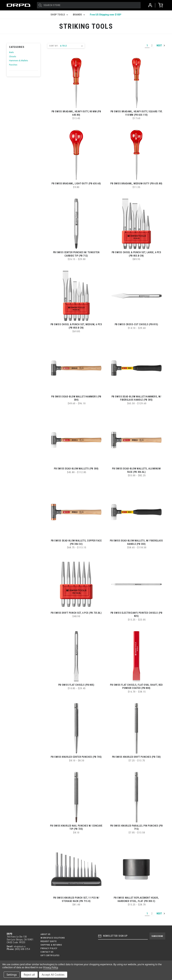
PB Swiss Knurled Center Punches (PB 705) (76, 757)
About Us (45, 934)
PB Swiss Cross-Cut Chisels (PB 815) (136, 324)
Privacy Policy (49, 948)
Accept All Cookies (53, 975)
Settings (12, 975)
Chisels (13, 56)
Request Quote (48, 941)
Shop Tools (59, 15)
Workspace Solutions (53, 938)
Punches (13, 65)
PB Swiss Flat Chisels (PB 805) (76, 685)
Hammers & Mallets (19, 61)
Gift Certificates (50, 955)
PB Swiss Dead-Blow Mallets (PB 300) (76, 469)
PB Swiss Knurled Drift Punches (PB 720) (136, 757)
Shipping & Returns (51, 945)
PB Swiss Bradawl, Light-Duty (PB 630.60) (76, 184)
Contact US (47, 952)
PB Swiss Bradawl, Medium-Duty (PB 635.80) (136, 184)
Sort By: (54, 46)
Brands (79, 15)
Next (161, 45)
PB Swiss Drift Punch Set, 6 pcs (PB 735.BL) (76, 613)
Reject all (29, 975)
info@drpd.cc (20, 947)
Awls (11, 52)
